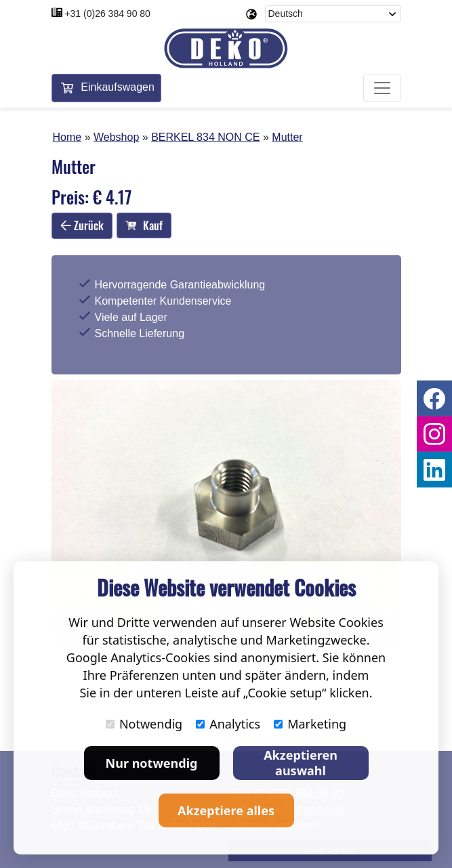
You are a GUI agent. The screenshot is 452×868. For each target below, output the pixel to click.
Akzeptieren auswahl (301, 763)
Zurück (82, 225)
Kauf (144, 225)
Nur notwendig (152, 763)
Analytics (228, 724)
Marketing (310, 724)
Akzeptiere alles (226, 810)
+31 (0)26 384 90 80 (107, 14)
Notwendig (144, 724)
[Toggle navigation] (382, 88)
